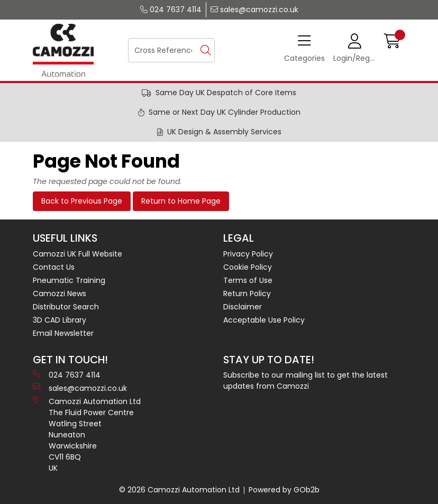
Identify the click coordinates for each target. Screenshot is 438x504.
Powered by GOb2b (284, 490)
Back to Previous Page (82, 201)
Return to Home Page (181, 201)
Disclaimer (243, 307)
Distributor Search (66, 307)
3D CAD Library (60, 320)
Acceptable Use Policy (264, 320)
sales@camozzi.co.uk (254, 10)
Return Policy (247, 294)
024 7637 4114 (171, 10)
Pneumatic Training (69, 280)
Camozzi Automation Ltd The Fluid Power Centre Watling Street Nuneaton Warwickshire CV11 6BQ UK (87, 435)
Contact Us (54, 267)
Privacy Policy (248, 254)
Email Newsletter (63, 333)
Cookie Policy (248, 267)
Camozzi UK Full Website (77, 254)
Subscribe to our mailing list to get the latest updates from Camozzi (305, 381)
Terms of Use (248, 280)
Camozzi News (60, 294)
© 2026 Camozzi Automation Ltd (179, 490)
